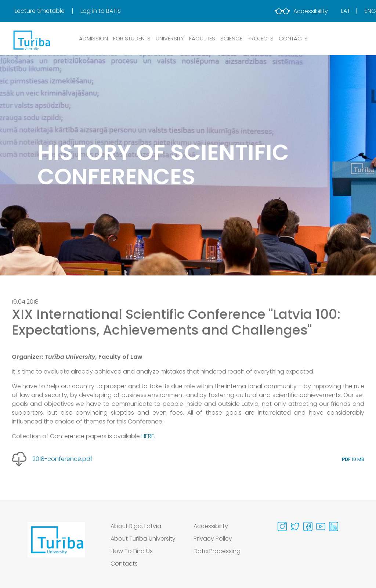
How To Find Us (132, 551)
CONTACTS (293, 38)
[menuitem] (47, 11)
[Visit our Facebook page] (308, 526)
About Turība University (143, 539)
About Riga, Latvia (136, 526)
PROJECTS (261, 38)
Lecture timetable (40, 11)
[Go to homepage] (56, 547)
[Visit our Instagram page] (282, 526)
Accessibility (301, 11)
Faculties (202, 38)
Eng (370, 11)
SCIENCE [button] (231, 38)
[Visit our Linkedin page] (334, 526)
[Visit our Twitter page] (295, 526)
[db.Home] (31, 40)
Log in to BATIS (101, 11)
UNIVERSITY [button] (170, 38)
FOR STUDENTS (132, 38)
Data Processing (217, 551)
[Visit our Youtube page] (321, 526)
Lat (346, 11)
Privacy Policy (213, 539)
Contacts (124, 564)
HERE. (148, 436)
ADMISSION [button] (93, 38)
